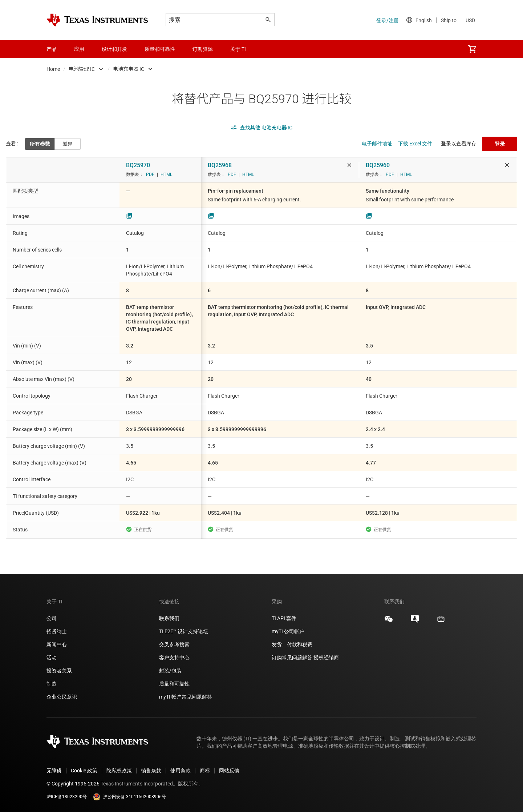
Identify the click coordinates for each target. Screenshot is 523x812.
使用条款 (181, 771)
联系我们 (169, 618)
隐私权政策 (119, 771)
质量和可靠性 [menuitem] (160, 49)
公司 (52, 618)
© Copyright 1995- (73, 784)
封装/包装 (170, 671)
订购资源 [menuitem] (203, 49)
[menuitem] (472, 49)
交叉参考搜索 (174, 644)
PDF (150, 174)
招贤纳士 (57, 631)
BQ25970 (138, 165)
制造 (52, 684)
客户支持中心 (174, 658)
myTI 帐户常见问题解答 (186, 697)
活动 (52, 658)
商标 (205, 771)
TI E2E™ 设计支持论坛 (184, 631)
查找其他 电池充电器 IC (262, 128)
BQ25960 (378, 165)
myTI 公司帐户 (288, 631)
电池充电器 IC (129, 69)
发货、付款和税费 (292, 644)
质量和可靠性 (175, 684)
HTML (166, 174)
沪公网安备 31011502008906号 (129, 797)
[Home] (97, 20)
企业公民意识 (62, 697)
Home (53, 69)
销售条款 (151, 771)
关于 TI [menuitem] (238, 49)
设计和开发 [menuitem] (114, 49)
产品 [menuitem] (52, 49)
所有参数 (40, 144)
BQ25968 (220, 165)
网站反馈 (229, 771)
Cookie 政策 (84, 771)
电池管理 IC (82, 69)
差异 (68, 144)
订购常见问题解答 (292, 658)
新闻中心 (57, 644)
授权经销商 (326, 658)
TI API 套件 (284, 618)
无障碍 (54, 771)
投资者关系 (59, 671)
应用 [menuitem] (79, 49)
